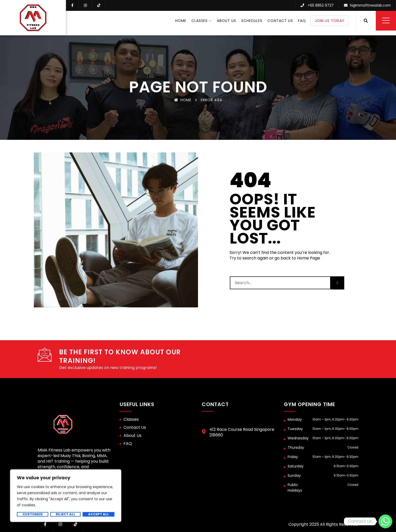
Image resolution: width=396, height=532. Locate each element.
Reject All (66, 514)
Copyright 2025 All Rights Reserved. (323, 524)
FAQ (302, 20)
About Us (227, 20)
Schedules (252, 20)
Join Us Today (330, 20)
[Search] (337, 283)
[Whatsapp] (385, 521)
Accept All (98, 514)
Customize (33, 514)
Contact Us (280, 20)
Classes (200, 20)
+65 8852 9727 (319, 5)
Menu (386, 20)
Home (181, 20)
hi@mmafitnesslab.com (369, 5)
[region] (66, 496)
